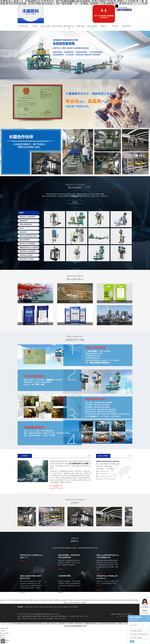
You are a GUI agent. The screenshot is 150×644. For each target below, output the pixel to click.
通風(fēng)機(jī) (69, 603)
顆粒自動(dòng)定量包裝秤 (27, 217)
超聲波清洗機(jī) (69, 600)
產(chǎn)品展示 (46, 26)
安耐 (75, 603)
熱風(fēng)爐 (77, 600)
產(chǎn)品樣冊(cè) (92, 27)
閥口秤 (22, 228)
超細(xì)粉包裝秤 (24, 240)
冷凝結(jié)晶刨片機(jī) (99, 600)
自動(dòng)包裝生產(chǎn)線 (28, 236)
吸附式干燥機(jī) (81, 603)
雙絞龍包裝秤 (24, 221)
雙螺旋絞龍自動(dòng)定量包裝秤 (29, 247)
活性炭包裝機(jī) (29, 600)
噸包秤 (22, 213)
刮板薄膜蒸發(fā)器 (18, 600)
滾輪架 (126, 600)
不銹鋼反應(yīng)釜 (58, 600)
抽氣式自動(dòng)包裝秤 (27, 259)
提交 (132, 641)
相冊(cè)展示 (81, 26)
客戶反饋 (115, 26)
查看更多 (75, 202)
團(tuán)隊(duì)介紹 (69, 27)
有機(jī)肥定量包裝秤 (26, 224)
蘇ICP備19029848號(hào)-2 (125, 616)
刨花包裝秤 (23, 232)
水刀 (7, 600)
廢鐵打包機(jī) (48, 600)
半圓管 (11, 600)
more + (90, 456)
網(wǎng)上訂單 (54, 607)
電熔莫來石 (87, 600)
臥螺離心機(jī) (132, 600)
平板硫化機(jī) (120, 600)
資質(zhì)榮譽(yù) (58, 26)
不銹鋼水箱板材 (111, 600)
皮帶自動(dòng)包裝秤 (26, 255)
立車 (82, 600)
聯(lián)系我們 (127, 26)
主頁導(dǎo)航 (23, 26)
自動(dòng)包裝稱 (39, 600)
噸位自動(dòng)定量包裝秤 (27, 244)
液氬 (91, 600)
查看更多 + (23, 561)
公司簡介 (35, 26)
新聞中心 (104, 26)
